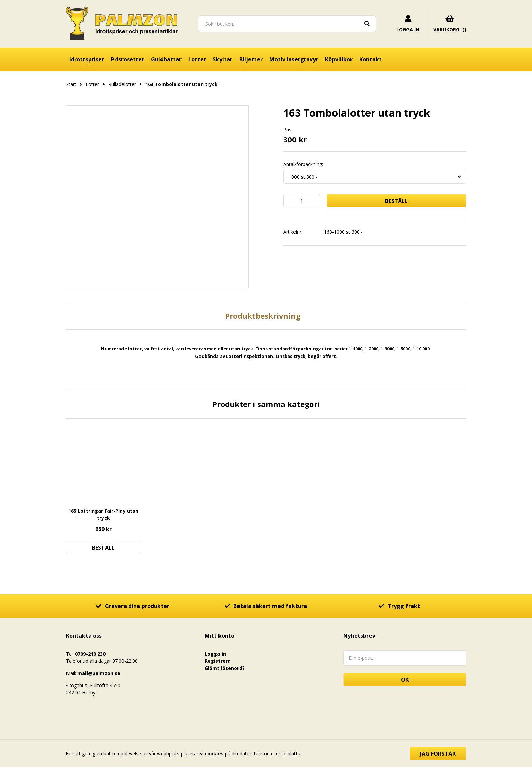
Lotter (197, 59)
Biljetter (251, 59)
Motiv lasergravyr (294, 59)
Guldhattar (166, 59)
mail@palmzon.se (99, 673)
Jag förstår (438, 754)
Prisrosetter (128, 59)
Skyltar (223, 59)
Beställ (396, 201)
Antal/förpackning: (303, 164)
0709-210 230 (90, 654)
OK (405, 680)
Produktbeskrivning (263, 316)
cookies (214, 754)
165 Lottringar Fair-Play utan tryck (103, 514)
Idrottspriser (87, 59)
